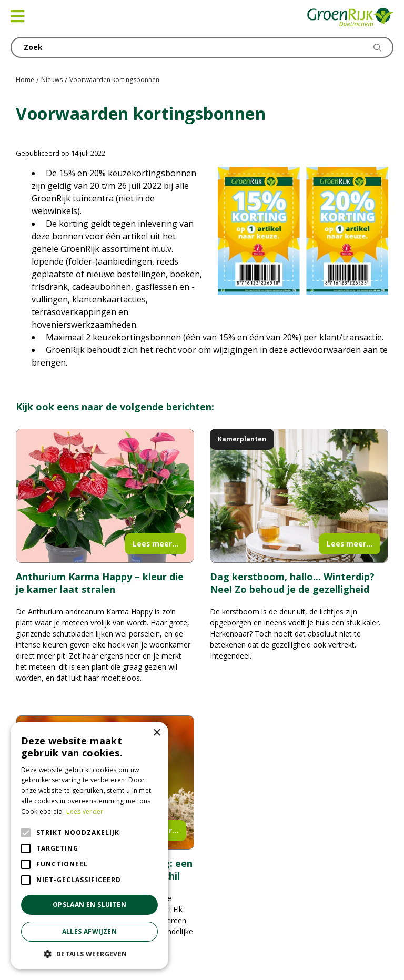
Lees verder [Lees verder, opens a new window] (85, 811)
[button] (89, 954)
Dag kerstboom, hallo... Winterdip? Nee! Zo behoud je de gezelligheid (292, 583)
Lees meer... (155, 544)
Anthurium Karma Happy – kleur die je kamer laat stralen (100, 583)
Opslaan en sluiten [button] (89, 905)
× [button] (156, 733)
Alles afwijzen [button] (90, 931)
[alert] (89, 846)
